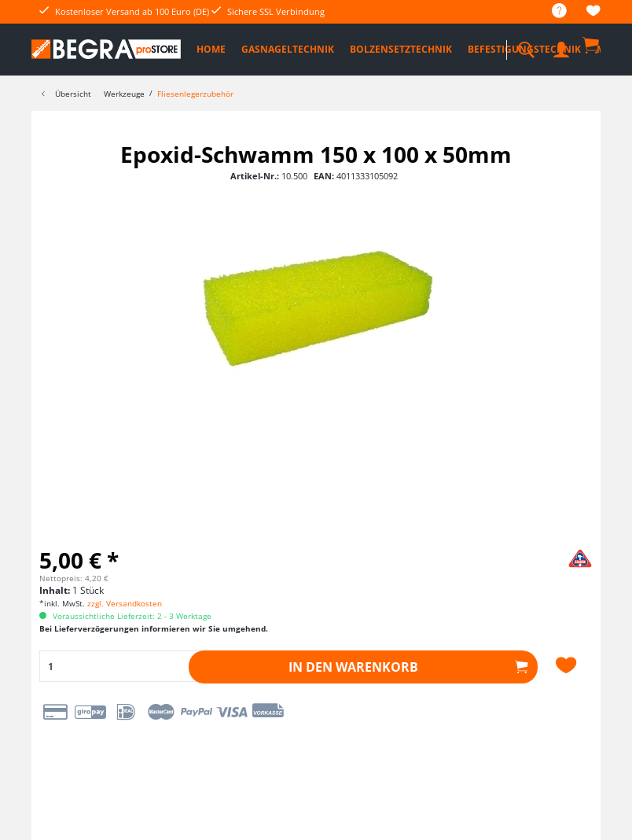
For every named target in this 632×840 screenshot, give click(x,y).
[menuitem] (551, 11)
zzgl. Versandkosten (125, 603)
